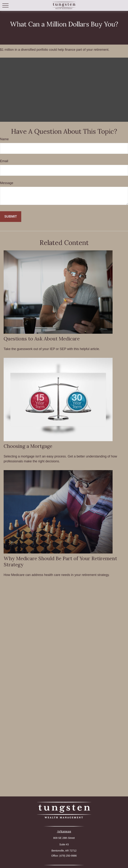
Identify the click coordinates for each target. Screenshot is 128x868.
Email (4, 161)
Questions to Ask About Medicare (42, 339)
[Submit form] (11, 217)
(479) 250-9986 (68, 856)
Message (7, 183)
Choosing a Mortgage (28, 446)
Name (4, 139)
